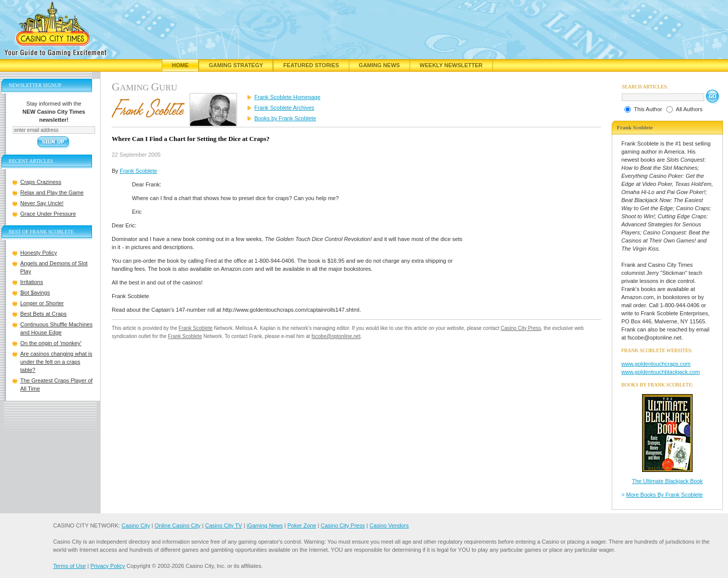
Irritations (32, 282)
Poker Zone (302, 525)
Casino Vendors (389, 525)
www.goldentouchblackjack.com (661, 372)
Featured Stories (311, 65)
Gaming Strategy (236, 65)
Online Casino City (178, 525)
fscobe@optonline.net (336, 336)
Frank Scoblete (139, 171)
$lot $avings (35, 293)
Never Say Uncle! (42, 203)
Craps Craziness (41, 182)
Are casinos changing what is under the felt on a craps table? (56, 362)
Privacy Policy (108, 566)
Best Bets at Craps (43, 314)
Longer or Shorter (42, 303)
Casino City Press (521, 328)
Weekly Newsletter (451, 65)
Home (180, 65)
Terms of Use (70, 566)
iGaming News (265, 525)
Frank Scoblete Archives (284, 108)
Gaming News (379, 65)
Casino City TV (224, 525)
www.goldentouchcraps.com (656, 364)
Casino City (135, 525)
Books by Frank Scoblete (285, 118)
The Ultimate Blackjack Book (667, 481)
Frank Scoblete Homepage (287, 97)
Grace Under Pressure (48, 214)
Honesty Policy (39, 253)
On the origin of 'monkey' (51, 343)
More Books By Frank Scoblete (665, 495)
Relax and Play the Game (52, 192)
